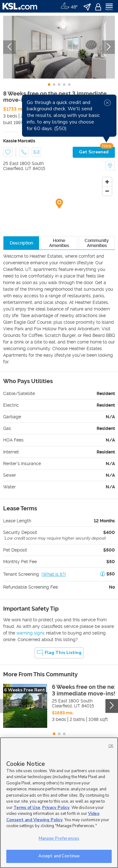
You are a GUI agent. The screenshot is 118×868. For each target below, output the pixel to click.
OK (111, 746)
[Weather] (69, 6)
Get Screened (94, 152)
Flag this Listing (59, 653)
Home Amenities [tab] (59, 243)
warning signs (31, 633)
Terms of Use (27, 808)
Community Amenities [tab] (97, 243)
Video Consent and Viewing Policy (53, 817)
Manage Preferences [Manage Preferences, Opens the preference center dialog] (59, 838)
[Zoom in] (107, 182)
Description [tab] (21, 243)
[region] (59, 803)
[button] (103, 574)
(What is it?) (54, 574)
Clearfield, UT (17, 168)
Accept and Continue (59, 856)
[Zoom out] (107, 191)
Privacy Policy (56, 808)
